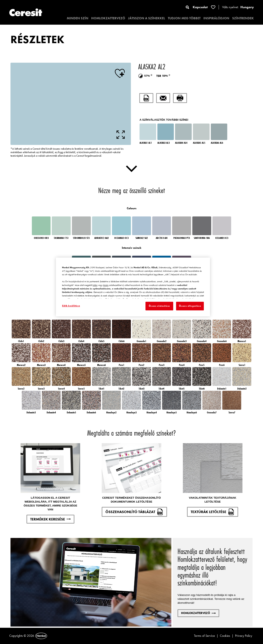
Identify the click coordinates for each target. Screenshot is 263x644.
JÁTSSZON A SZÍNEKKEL (146, 18)
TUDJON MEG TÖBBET (184, 18)
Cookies (225, 636)
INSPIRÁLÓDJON (216, 18)
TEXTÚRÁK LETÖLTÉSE (213, 512)
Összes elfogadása (190, 306)
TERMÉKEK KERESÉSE (50, 519)
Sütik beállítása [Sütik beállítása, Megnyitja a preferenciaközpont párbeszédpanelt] (71, 306)
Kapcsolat (200, 7)
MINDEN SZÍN (78, 18)
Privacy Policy (244, 636)
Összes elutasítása (159, 306)
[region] (133, 287)
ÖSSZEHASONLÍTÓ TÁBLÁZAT (134, 512)
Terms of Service (204, 636)
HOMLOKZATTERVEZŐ (108, 18)
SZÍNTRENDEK (243, 18)
